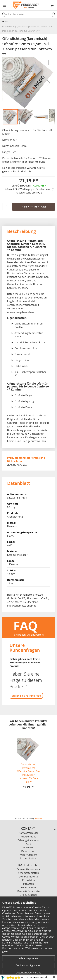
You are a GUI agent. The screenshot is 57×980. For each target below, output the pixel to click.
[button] (4, 5)
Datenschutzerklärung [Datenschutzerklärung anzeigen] (29, 973)
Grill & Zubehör (28, 895)
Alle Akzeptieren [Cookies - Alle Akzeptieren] (28, 958)
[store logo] (26, 5)
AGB (28, 844)
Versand (39, 819)
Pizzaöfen (29, 884)
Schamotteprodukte (28, 869)
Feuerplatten (29, 888)
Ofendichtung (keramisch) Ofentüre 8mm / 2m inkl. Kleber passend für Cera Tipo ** (28, 773)
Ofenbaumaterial (28, 877)
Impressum (28, 847)
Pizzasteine (29, 880)
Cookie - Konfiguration (29, 965)
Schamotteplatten (28, 873)
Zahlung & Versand (28, 840)
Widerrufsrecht (28, 855)
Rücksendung (28, 837)
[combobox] (28, 14)
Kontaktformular (28, 833)
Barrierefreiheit (28, 858)
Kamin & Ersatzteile (29, 891)
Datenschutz (29, 851)
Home (5, 22)
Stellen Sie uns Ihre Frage (26, 696)
